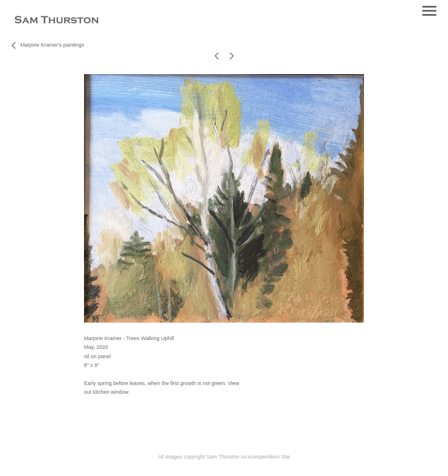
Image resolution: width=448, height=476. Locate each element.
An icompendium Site (265, 457)
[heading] (57, 21)
